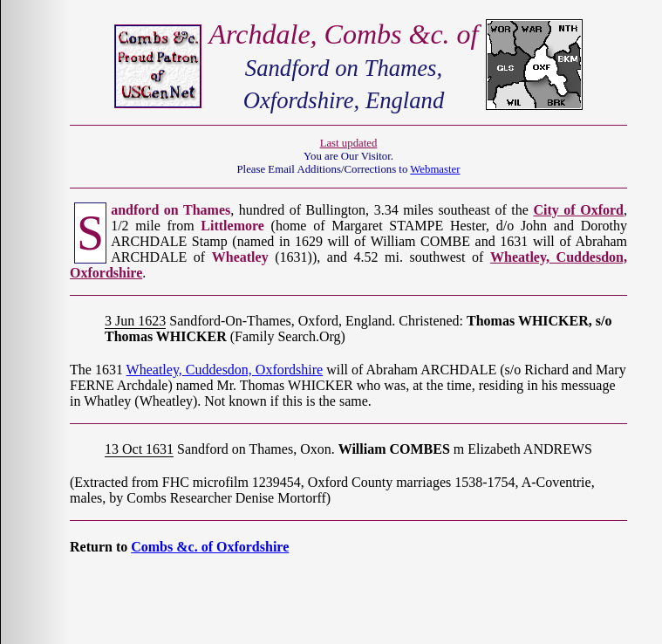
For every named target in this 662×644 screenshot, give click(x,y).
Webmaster (435, 169)
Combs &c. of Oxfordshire (210, 547)
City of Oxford (578, 210)
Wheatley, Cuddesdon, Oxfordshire (225, 370)
